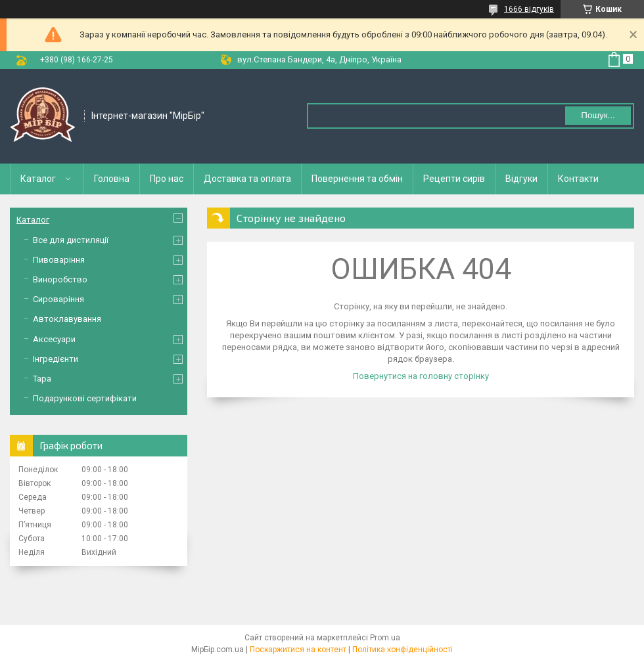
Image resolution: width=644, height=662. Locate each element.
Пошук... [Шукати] (598, 115)
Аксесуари (54, 339)
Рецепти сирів (454, 179)
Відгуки (521, 179)
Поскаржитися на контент (298, 650)
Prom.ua (385, 638)
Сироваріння (58, 299)
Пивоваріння (59, 260)
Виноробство (60, 279)
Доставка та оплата (247, 179)
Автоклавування (67, 319)
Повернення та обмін (357, 179)
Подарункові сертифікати (85, 398)
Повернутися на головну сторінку (421, 376)
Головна (112, 179)
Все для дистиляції (71, 240)
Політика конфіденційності (402, 650)
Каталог (38, 179)
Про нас (167, 179)
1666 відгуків (529, 9)
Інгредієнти (56, 359)
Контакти (578, 179)
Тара (42, 379)
